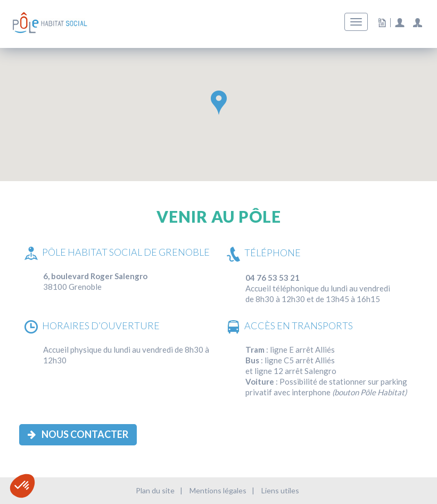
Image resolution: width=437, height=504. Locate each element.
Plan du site (155, 490)
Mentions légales (218, 490)
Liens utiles (280, 490)
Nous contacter (78, 434)
